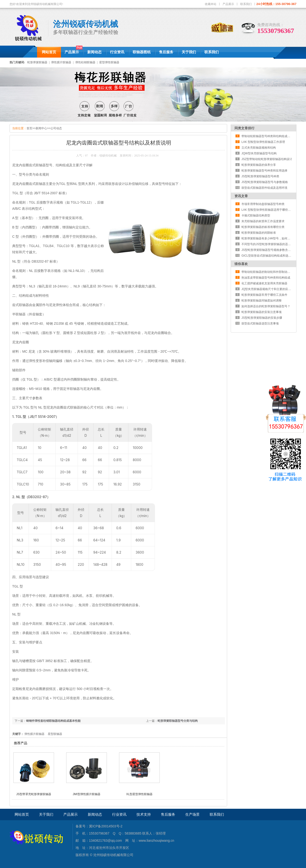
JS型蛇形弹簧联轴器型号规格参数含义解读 (269, 250)
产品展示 (228, 4)
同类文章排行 (245, 128)
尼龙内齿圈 (34, 689)
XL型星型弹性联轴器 (139, 794)
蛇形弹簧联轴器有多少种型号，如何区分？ (269, 238)
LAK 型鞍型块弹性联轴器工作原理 (263, 142)
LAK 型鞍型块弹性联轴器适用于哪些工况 (268, 210)
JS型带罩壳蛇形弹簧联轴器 (34, 794)
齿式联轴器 (21, 305)
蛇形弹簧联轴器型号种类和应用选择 (264, 171)
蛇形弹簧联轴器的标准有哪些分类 (263, 227)
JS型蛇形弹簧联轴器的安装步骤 (262, 318)
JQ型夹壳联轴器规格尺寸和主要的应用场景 (269, 289)
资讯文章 (241, 196)
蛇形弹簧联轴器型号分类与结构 (178, 721)
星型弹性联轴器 (109, 62)
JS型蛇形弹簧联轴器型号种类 (260, 176)
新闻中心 (41, 128)
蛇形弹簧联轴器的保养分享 (259, 165)
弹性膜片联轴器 (61, 62)
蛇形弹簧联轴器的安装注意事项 (262, 312)
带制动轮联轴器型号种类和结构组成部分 (267, 136)
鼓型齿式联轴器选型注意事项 (260, 323)
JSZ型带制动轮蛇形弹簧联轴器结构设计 (267, 159)
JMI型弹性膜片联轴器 (86, 794)
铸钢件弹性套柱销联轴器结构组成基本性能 (53, 721)
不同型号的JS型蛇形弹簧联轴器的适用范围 (269, 244)
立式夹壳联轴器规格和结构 (259, 148)
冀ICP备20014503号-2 (106, 826)
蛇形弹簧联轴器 (37, 62)
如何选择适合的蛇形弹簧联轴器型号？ (266, 306)
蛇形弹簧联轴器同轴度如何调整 (262, 301)
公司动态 (56, 128)
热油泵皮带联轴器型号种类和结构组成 (266, 278)
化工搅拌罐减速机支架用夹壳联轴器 (264, 283)
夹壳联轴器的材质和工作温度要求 (263, 221)
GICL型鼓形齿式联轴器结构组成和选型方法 (269, 256)
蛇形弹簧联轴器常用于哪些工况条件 (264, 295)
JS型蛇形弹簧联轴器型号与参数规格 (265, 182)
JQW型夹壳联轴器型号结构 (259, 153)
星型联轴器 (55, 734)
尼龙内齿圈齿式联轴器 (29, 184)
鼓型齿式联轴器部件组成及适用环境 (264, 188)
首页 (29, 128)
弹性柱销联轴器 (85, 62)
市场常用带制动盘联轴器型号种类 (263, 204)
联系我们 (246, 4)
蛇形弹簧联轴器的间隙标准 (259, 233)
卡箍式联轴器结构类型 (256, 216)
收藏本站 (211, 4)
